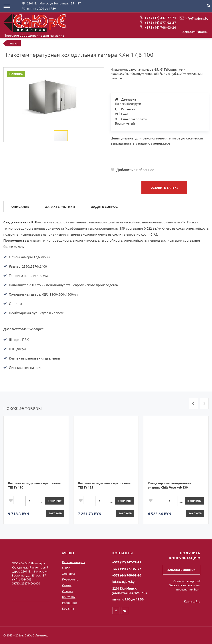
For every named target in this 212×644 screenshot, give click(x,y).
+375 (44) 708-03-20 (160, 27)
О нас (66, 568)
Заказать (55, 513)
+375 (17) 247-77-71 (160, 18)
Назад (14, 43)
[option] (36, 470)
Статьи (67, 585)
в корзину (54, 501)
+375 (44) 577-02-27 (160, 22)
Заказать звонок (196, 32)
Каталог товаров (74, 562)
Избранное (70, 603)
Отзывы (68, 591)
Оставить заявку (164, 188)
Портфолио (70, 579)
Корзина (68, 608)
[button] (99, 72)
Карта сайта (192, 601)
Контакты (69, 597)
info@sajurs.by (197, 18)
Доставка (68, 573)
